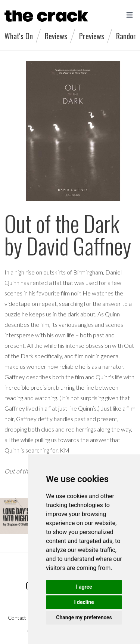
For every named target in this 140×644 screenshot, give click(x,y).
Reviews (56, 36)
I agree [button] (84, 587)
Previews (92, 36)
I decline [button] (84, 602)
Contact (17, 618)
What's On (19, 36)
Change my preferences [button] (84, 617)
